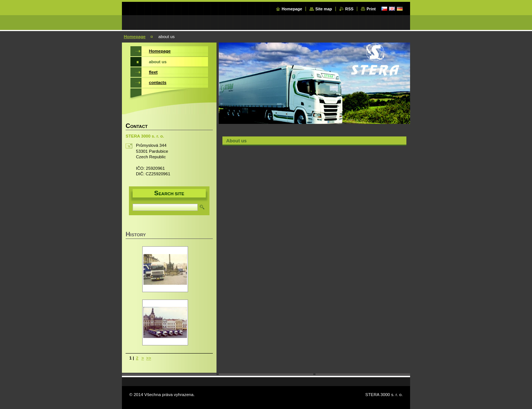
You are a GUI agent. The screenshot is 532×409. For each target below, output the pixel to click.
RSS (349, 9)
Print (371, 9)
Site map (323, 9)
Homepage (292, 9)
